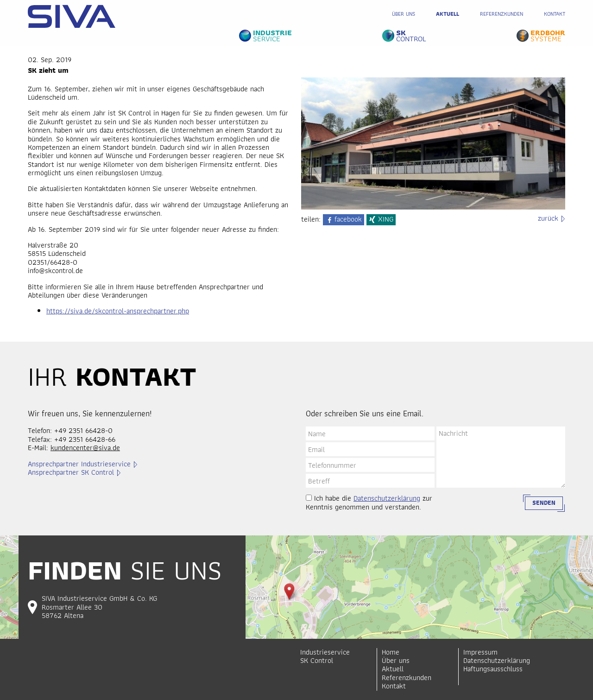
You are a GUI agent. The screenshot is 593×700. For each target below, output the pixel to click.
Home (391, 652)
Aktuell (448, 14)
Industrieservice (325, 652)
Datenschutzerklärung (387, 498)
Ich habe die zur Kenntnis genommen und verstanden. (369, 503)
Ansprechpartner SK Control (71, 472)
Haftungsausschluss (493, 669)
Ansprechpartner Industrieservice (79, 464)
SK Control (317, 660)
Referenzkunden (502, 14)
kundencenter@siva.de (85, 448)
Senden (544, 503)
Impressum (480, 652)
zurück (548, 218)
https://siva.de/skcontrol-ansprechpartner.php (118, 311)
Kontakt (555, 14)
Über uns (404, 14)
